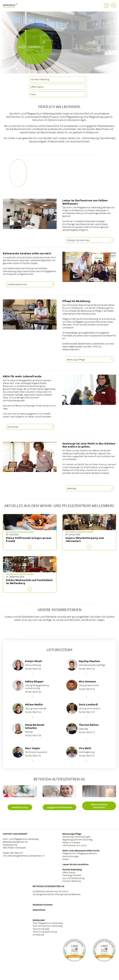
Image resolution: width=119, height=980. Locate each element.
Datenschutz (39, 910)
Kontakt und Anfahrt (15, 834)
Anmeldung (38, 935)
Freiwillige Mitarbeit (72, 875)
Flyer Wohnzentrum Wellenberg (47, 926)
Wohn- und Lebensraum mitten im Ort (81, 850)
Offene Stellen (69, 872)
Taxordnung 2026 (41, 929)
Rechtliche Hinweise (43, 905)
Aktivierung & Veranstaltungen (76, 837)
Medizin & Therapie (71, 842)
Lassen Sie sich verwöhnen (75, 864)
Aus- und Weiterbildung (73, 878)
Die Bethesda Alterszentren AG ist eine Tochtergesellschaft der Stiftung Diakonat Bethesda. (57, 893)
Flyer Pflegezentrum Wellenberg (48, 923)
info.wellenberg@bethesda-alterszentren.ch (24, 856)
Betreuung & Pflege (72, 834)
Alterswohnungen (71, 856)
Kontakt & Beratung (72, 881)
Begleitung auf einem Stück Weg (77, 840)
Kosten (66, 859)
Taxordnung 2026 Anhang (45, 932)
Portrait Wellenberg (72, 869)
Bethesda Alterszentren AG (48, 886)
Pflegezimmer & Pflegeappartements (80, 853)
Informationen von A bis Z (75, 845)
